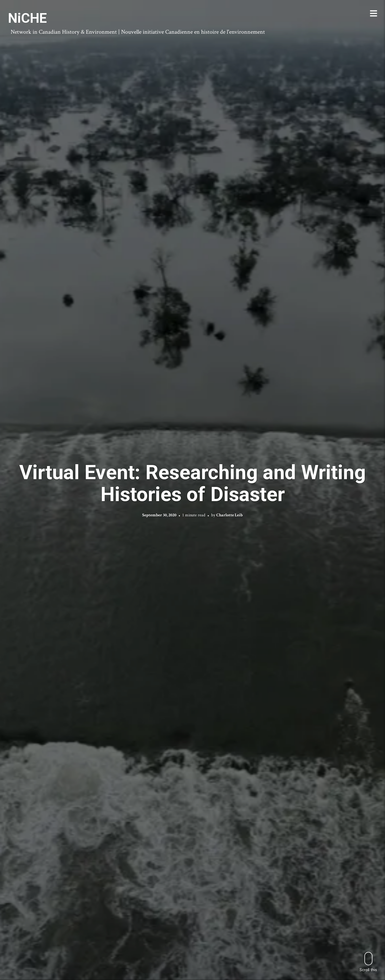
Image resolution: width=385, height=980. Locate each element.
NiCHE (27, 18)
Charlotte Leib (230, 515)
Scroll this (368, 962)
